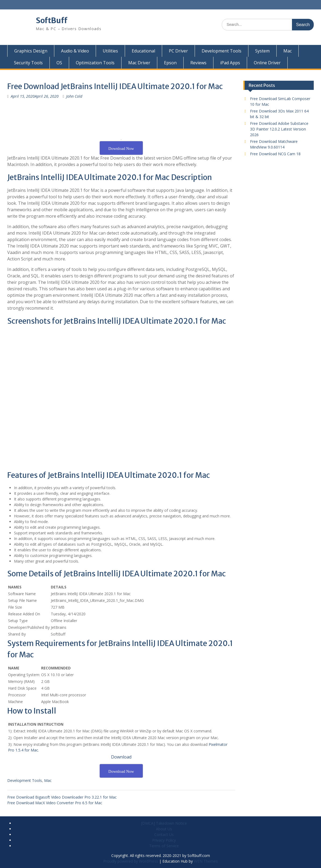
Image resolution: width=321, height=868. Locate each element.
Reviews (198, 63)
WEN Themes (206, 861)
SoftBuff (52, 20)
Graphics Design (31, 51)
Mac (288, 51)
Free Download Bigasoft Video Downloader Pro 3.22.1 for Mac (62, 797)
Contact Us (164, 835)
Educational (143, 51)
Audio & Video (75, 51)
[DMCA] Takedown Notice (164, 823)
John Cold (74, 96)
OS (59, 63)
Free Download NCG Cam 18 (275, 154)
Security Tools (28, 63)
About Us (164, 829)
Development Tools (222, 51)
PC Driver (178, 51)
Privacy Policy (164, 840)
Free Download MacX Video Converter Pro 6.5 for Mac (55, 803)
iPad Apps (230, 63)
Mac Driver (139, 63)
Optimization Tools (95, 63)
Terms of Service (164, 846)
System (262, 51)
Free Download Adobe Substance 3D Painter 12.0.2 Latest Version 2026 (279, 129)
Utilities (110, 51)
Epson (170, 63)
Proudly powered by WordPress (131, 861)
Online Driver (267, 63)
